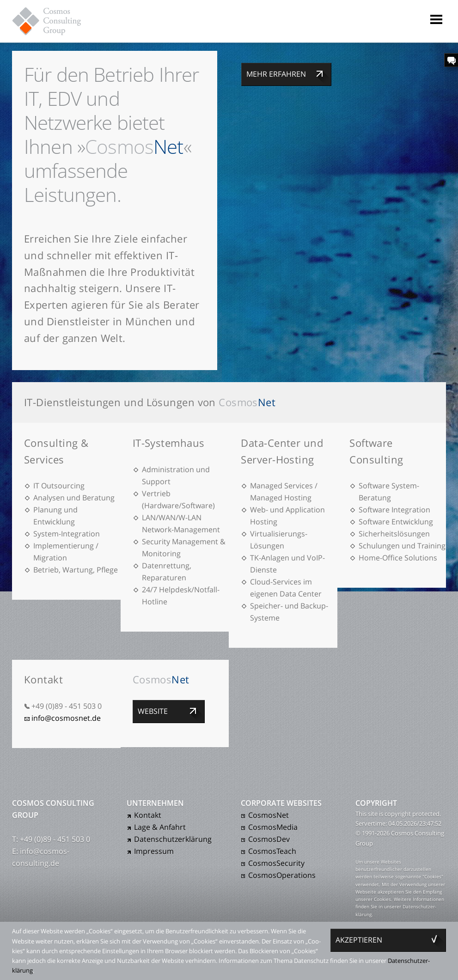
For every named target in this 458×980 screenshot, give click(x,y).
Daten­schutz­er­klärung (173, 839)
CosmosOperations (282, 875)
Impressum (154, 851)
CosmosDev (269, 839)
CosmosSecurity (276, 863)
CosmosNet (269, 815)
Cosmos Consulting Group (55, 21)
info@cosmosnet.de (66, 718)
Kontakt (148, 815)
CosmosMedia (273, 827)
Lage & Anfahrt (160, 827)
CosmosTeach (272, 851)
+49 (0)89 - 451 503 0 (67, 706)
